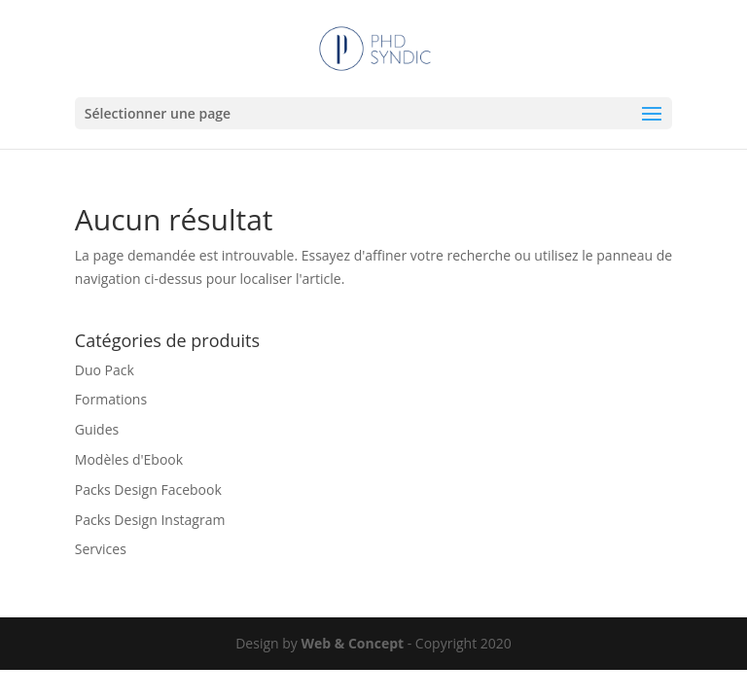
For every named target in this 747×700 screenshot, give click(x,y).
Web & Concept (352, 643)
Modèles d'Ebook (129, 459)
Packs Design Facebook (148, 490)
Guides (97, 429)
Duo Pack (105, 370)
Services (101, 549)
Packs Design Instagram (150, 520)
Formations (111, 399)
